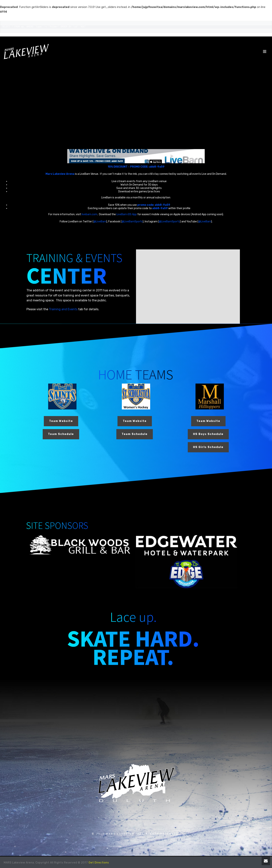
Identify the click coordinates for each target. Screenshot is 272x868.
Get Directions (99, 863)
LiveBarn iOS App (127, 214)
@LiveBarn (100, 222)
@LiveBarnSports (132, 222)
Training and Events (63, 309)
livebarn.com (89, 214)
